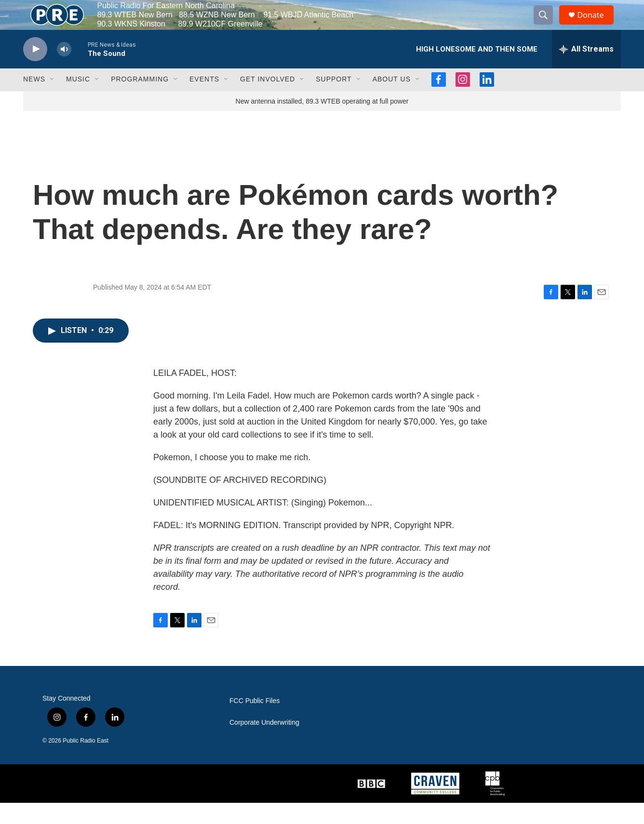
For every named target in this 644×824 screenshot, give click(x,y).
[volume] (64, 70)
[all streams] (586, 70)
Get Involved (268, 100)
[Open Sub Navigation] (53, 100)
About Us (392, 100)
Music (78, 100)
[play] (35, 70)
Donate (596, 25)
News (34, 100)
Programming (140, 100)
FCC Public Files (255, 722)
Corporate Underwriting (264, 744)
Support (334, 100)
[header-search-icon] (548, 26)
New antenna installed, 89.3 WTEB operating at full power (322, 122)
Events (204, 100)
